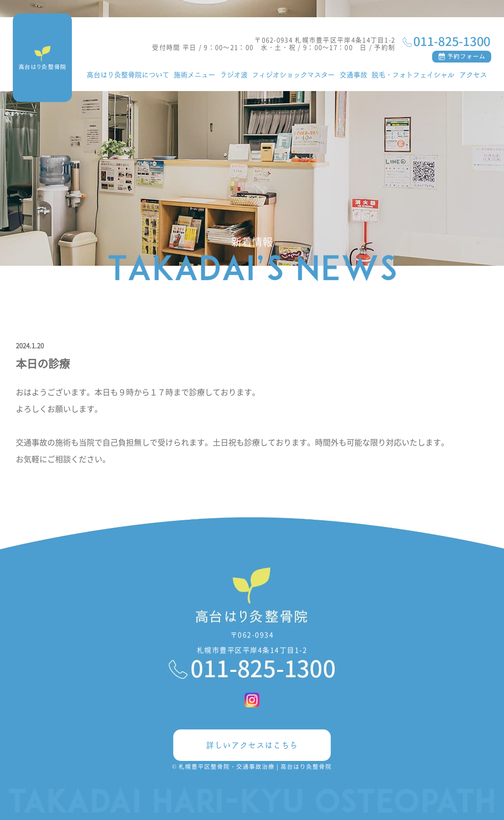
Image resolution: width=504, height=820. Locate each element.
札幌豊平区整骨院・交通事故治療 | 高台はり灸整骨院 (255, 766)
